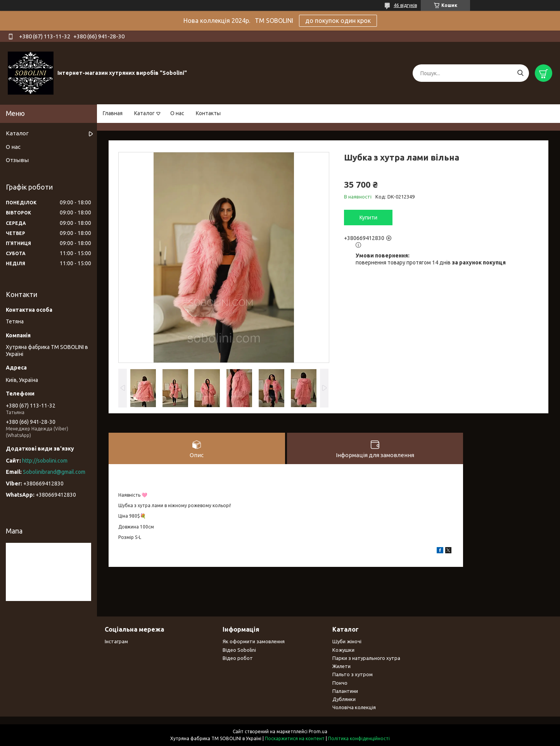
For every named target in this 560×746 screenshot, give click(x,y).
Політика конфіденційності (359, 738)
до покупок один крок (338, 21)
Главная (113, 113)
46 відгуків (405, 5)
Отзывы (17, 160)
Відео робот (238, 658)
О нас (177, 113)
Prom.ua (318, 731)
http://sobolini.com (45, 461)
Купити (368, 218)
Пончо (340, 683)
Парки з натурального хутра (366, 658)
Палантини (345, 691)
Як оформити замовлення (254, 641)
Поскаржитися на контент (295, 738)
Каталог (144, 113)
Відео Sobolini (239, 650)
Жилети (341, 666)
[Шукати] (520, 73)
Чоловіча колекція (354, 707)
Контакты (208, 113)
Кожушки (343, 650)
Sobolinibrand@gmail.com (54, 472)
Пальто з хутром (353, 674)
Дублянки (344, 699)
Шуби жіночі (347, 641)
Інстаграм (116, 641)
